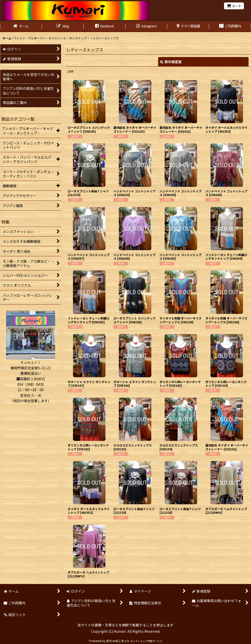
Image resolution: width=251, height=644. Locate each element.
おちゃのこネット (118, 641)
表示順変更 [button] (171, 62)
